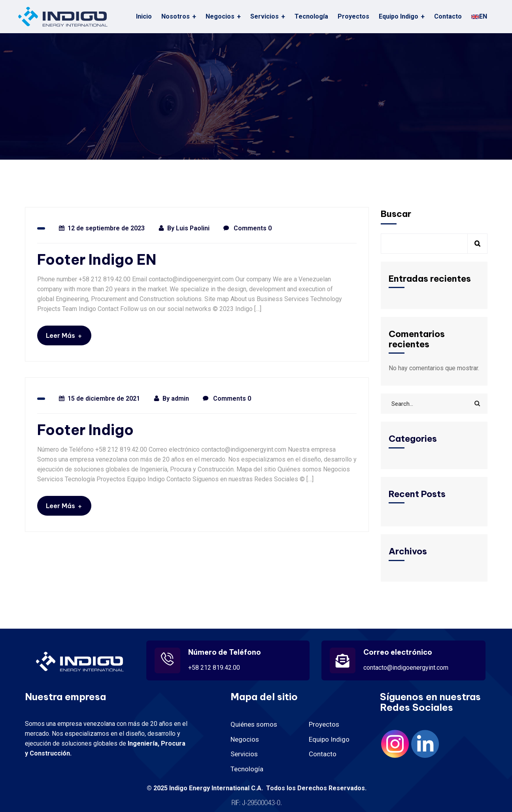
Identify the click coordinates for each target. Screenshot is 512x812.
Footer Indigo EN (97, 260)
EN (479, 16)
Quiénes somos (254, 724)
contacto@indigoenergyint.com (406, 668)
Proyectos (353, 16)
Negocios (245, 739)
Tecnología (311, 16)
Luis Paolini (193, 228)
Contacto (448, 16)
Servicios (265, 16)
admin (180, 398)
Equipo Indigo (399, 16)
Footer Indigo (85, 430)
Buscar (396, 214)
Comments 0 (247, 229)
